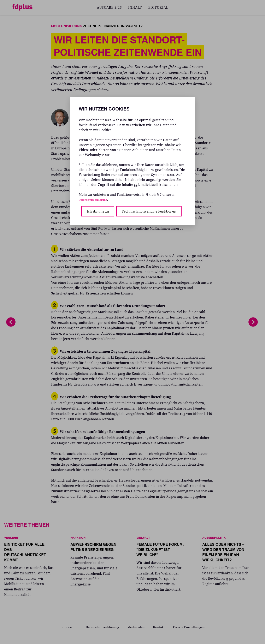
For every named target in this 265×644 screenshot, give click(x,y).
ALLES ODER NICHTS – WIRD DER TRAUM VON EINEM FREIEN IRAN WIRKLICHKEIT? (223, 554)
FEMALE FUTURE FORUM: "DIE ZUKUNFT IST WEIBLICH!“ (160, 551)
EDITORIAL (158, 7)
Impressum (66, 627)
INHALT (135, 7)
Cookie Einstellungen (192, 627)
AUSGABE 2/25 (109, 7)
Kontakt (161, 627)
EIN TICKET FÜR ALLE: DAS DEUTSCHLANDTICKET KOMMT (25, 554)
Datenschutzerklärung (101, 627)
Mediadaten (137, 627)
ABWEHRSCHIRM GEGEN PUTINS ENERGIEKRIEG (93, 549)
